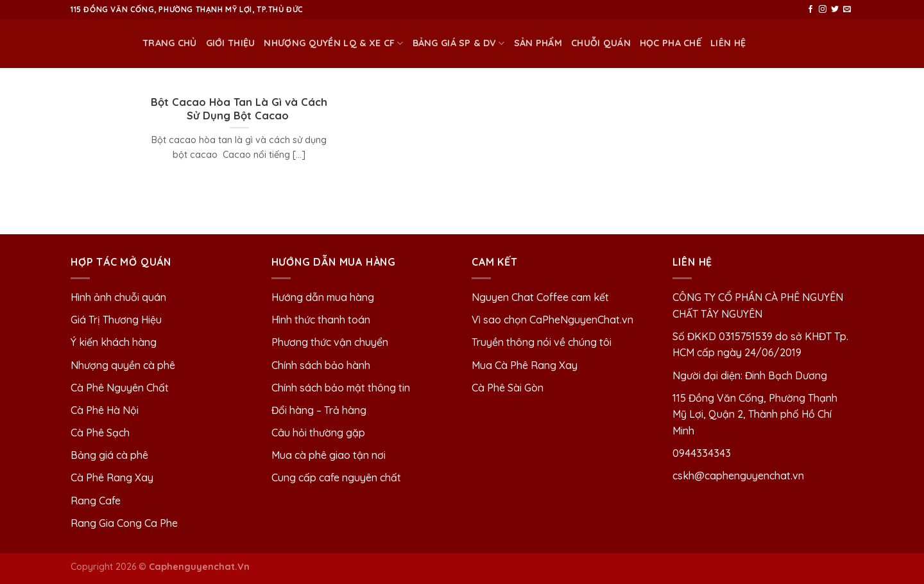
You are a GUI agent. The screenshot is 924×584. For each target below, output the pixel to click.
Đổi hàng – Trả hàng (319, 410)
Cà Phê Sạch (100, 433)
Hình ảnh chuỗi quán (120, 297)
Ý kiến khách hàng (114, 342)
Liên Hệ (728, 43)
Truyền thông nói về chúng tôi (542, 342)
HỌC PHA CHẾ (671, 43)
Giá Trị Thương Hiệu (116, 320)
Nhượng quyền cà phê (123, 365)
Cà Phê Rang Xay (112, 477)
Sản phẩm (538, 43)
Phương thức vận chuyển (330, 342)
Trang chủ (170, 43)
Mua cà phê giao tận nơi (329, 455)
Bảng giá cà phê (109, 455)
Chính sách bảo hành (321, 365)
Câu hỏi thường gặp (318, 433)
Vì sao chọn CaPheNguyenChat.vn (552, 320)
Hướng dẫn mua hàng (323, 297)
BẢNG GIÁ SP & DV (459, 43)
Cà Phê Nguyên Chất (120, 388)
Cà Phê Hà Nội (105, 410)
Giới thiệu (231, 43)
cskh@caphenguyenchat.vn (738, 476)
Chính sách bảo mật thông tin (341, 388)
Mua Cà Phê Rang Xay (525, 365)
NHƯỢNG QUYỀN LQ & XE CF (333, 43)
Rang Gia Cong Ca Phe (124, 523)
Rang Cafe (96, 501)
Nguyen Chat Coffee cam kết (540, 297)
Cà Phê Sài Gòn (508, 388)
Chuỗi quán (601, 43)
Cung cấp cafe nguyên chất (336, 477)
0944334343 (702, 453)
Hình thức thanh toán (321, 320)
